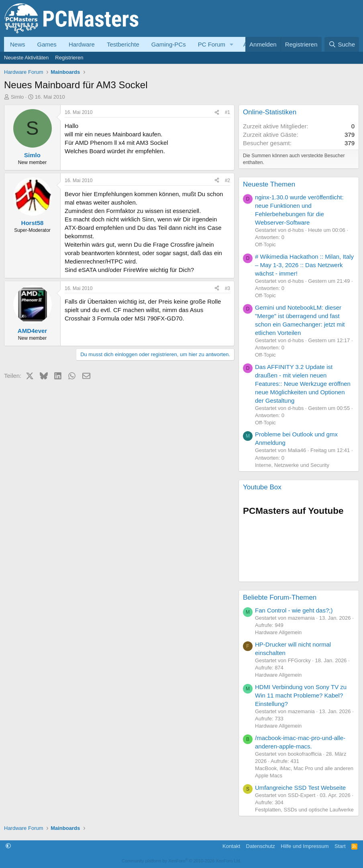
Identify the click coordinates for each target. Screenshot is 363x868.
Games (47, 44)
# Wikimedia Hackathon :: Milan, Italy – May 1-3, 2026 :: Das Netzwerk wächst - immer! (304, 265)
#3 (227, 288)
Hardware (82, 44)
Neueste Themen (269, 184)
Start (340, 846)
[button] (232, 44)
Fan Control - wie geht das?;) (294, 610)
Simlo (17, 97)
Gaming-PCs (169, 44)
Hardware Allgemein (278, 632)
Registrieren (69, 58)
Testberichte (123, 44)
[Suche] (342, 44)
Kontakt (231, 846)
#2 (227, 180)
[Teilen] (217, 113)
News (18, 44)
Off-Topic (265, 244)
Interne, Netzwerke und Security (292, 465)
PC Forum (212, 44)
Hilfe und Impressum (305, 846)
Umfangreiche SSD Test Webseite (300, 788)
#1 (227, 112)
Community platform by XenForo (181, 861)
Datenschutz (261, 846)
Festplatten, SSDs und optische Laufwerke (304, 810)
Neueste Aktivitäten (26, 58)
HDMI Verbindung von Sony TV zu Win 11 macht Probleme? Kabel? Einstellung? (301, 695)
